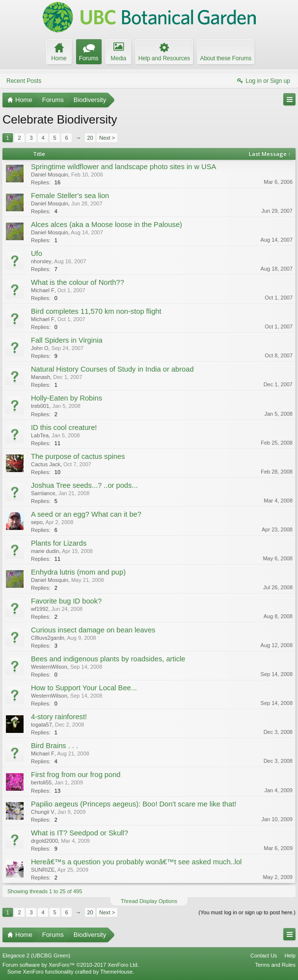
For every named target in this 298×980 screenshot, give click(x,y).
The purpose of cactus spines (78, 456)
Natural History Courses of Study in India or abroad (112, 369)
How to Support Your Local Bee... (84, 688)
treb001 (40, 406)
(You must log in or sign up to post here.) (247, 912)
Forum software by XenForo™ (71, 965)
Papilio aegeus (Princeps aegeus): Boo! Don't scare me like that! (134, 804)
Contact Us (264, 955)
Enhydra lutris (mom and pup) (78, 572)
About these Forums (226, 58)
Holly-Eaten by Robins (67, 398)
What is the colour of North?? (78, 282)
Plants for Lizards (59, 543)
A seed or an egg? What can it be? (86, 514)
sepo (37, 522)
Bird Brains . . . (54, 746)
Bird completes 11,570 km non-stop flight (96, 311)
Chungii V (43, 812)
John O (40, 348)
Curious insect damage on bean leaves (93, 630)
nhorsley (41, 261)
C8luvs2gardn (48, 638)
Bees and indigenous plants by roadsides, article (108, 659)
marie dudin (45, 551)
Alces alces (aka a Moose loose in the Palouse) (107, 225)
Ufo (37, 253)
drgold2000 (44, 841)
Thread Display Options (149, 901)
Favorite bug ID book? (66, 601)
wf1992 (40, 609)
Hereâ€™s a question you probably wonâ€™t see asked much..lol (136, 862)
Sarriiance (43, 493)
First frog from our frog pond (76, 775)
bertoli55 (41, 782)
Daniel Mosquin (50, 175)
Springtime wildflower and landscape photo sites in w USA (123, 167)
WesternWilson (49, 667)
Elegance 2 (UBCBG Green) (36, 955)
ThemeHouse (116, 972)
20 (90, 138)
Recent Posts (24, 81)
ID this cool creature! (64, 427)
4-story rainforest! (59, 717)
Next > (107, 138)
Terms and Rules (275, 965)
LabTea (40, 435)
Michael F (43, 290)
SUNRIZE (43, 870)
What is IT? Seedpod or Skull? (80, 833)
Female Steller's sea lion (70, 196)
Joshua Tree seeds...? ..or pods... (84, 485)
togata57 (41, 725)
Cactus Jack (46, 464)
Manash (41, 377)
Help (290, 955)
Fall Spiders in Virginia (67, 340)
